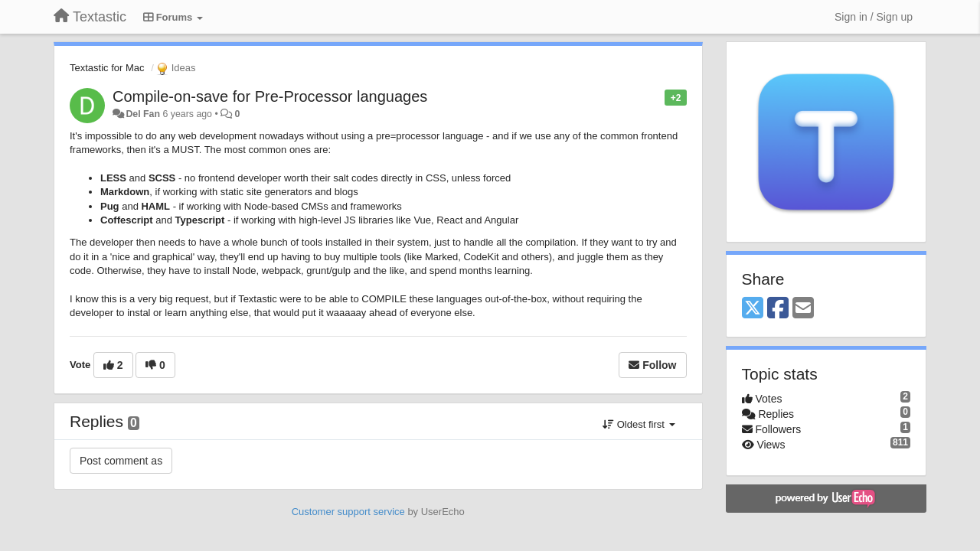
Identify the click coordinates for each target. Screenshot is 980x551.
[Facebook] (778, 309)
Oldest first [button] (639, 424)
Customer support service (348, 512)
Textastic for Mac (107, 68)
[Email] (803, 309)
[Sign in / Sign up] (874, 17)
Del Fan (143, 114)
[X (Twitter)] (753, 309)
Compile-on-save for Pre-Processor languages (270, 96)
